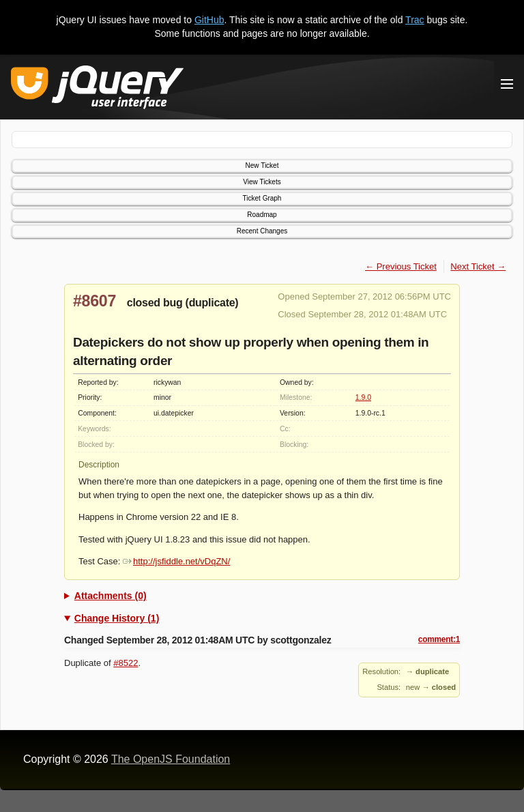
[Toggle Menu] (507, 84)
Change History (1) (117, 618)
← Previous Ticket (401, 266)
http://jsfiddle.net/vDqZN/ (176, 561)
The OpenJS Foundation (171, 759)
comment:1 (439, 639)
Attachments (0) (111, 596)
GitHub (209, 20)
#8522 (126, 663)
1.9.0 (363, 397)
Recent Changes (262, 231)
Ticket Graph (262, 198)
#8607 (94, 301)
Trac (414, 20)
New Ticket (262, 165)
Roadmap (262, 215)
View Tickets (262, 182)
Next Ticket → (478, 266)
